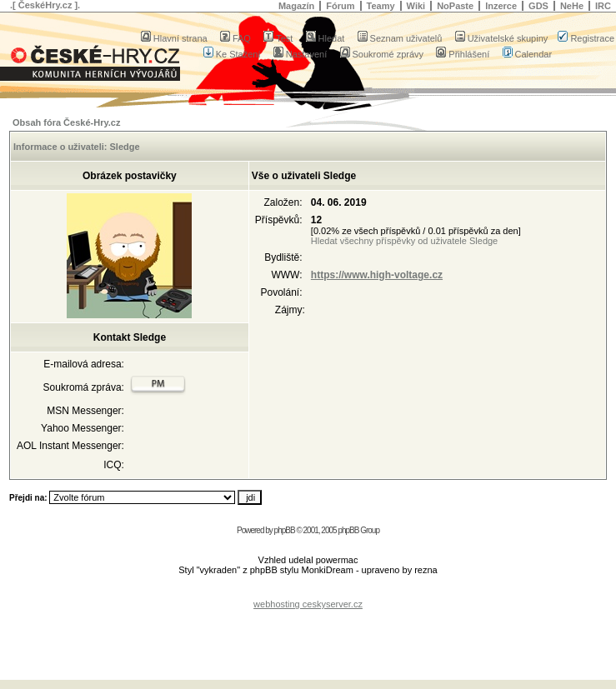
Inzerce (501, 6)
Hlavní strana (174, 38)
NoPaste (455, 6)
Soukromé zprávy (382, 54)
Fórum (340, 6)
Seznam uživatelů (400, 38)
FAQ (235, 38)
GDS (538, 6)
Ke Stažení (232, 54)
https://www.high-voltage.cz (377, 275)
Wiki (416, 6)
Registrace (586, 38)
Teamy (381, 6)
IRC (603, 6)
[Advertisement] (308, 634)
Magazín (296, 6)
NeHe (572, 6)
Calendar (528, 54)
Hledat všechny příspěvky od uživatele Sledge (404, 241)
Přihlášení (463, 54)
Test (278, 38)
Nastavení (300, 54)
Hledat (326, 38)
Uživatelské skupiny (502, 38)
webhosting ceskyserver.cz (308, 604)
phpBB (285, 530)
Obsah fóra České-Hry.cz (66, 122)
